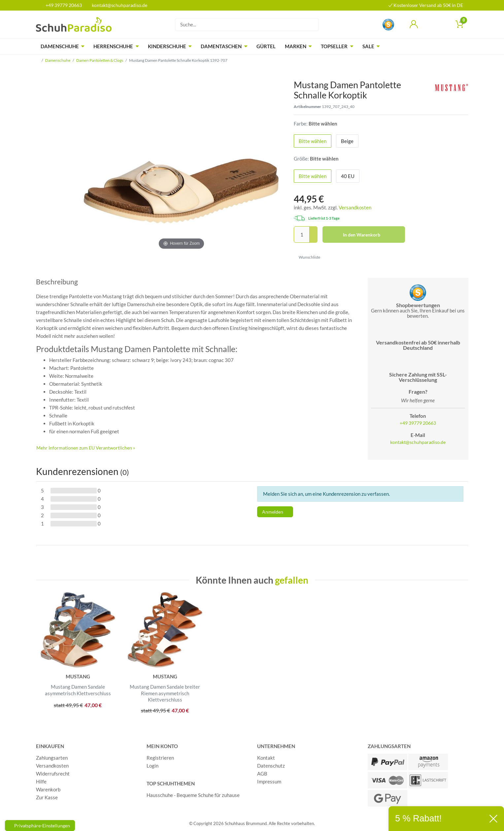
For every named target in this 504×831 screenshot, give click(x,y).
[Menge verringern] (314, 239)
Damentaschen (221, 46)
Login (152, 766)
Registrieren (160, 758)
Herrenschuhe (113, 46)
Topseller (334, 46)
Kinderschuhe (167, 46)
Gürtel (266, 46)
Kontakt (266, 758)
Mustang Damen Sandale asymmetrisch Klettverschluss (78, 690)
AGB (262, 774)
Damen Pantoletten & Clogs (100, 60)
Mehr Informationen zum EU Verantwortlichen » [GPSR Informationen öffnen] (86, 448)
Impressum (269, 781)
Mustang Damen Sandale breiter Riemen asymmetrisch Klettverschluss (165, 693)
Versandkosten (355, 207)
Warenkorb (48, 789)
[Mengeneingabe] (302, 235)
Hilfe (41, 781)
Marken (296, 46)
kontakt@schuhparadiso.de (117, 5)
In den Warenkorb (371, 235)
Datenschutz (271, 766)
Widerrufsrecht (53, 774)
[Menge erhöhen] (314, 231)
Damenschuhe (60, 46)
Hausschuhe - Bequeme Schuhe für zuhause (193, 795)
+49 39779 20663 (61, 5)
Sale (368, 46)
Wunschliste (307, 257)
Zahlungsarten (52, 758)
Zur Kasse (47, 797)
